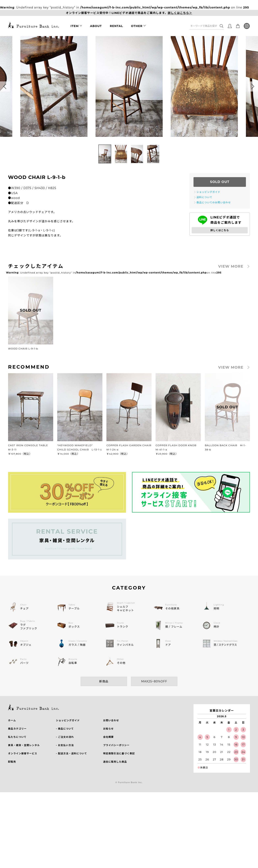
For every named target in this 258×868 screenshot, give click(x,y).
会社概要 (108, 737)
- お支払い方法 (65, 745)
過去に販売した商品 (115, 762)
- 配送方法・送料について (71, 753)
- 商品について (65, 729)
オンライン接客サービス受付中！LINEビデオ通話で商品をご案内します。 (129, 13)
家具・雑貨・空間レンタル (24, 745)
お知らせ (108, 729)
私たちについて (17, 737)
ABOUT (96, 26)
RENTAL (116, 26)
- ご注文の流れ (65, 737)
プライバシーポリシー (116, 745)
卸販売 (12, 762)
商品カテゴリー (17, 729)
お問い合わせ (111, 720)
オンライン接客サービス (23, 753)
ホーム (12, 720)
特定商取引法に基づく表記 (119, 753)
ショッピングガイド (68, 720)
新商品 (104, 681)
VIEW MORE (231, 266)
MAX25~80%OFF (154, 681)
